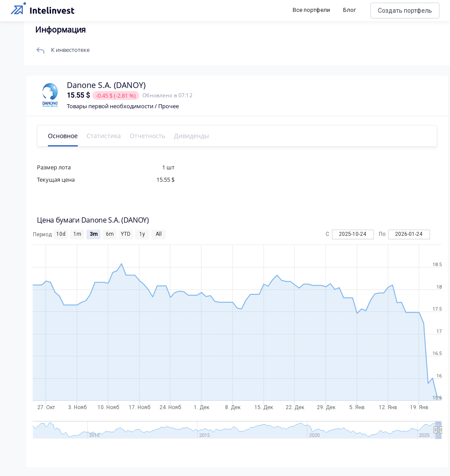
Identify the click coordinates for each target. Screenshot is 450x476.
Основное (65, 136)
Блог (350, 10)
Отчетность (150, 136)
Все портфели (311, 10)
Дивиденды (194, 136)
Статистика (106, 136)
